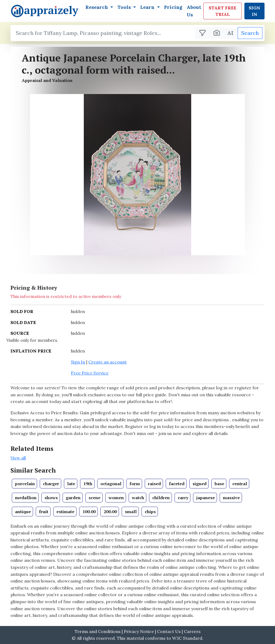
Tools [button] (125, 7)
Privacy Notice (139, 631)
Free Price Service (90, 373)
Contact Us (169, 631)
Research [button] (97, 7)
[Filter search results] (202, 33)
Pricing (173, 7)
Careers (192, 631)
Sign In (254, 11)
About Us (194, 11)
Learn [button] (148, 7)
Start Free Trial (222, 11)
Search (250, 33)
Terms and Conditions (98, 631)
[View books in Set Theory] (24, 484)
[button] (137, 175)
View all (18, 458)
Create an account (108, 362)
